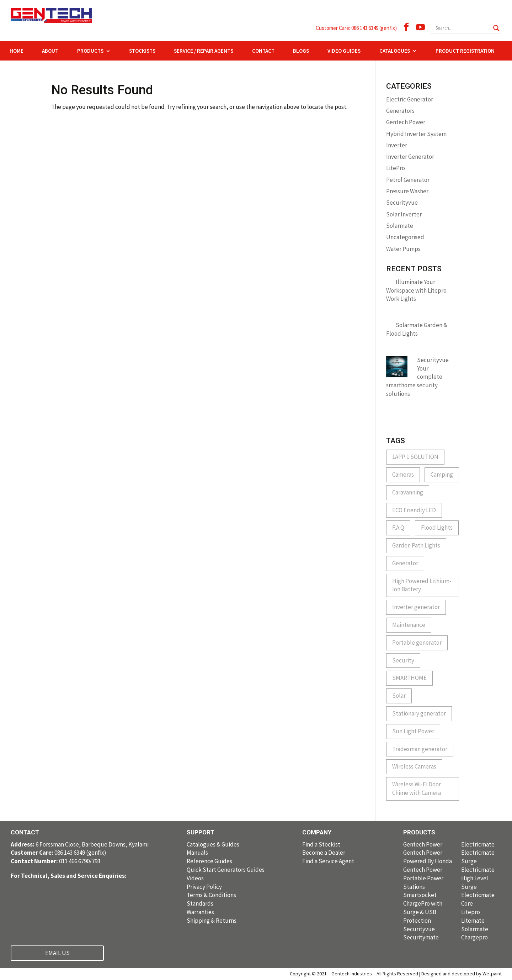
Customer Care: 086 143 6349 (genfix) (356, 28)
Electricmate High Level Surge (478, 878)
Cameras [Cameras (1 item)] (403, 475)
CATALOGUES (395, 51)
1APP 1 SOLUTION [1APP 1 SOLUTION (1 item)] (415, 457)
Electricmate (478, 844)
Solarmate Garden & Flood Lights (417, 329)
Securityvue (402, 203)
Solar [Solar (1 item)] (399, 696)
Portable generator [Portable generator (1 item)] (417, 643)
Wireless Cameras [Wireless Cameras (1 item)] (414, 766)
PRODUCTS (90, 51)
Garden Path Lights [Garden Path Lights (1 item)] (416, 545)
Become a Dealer (324, 853)
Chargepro (474, 937)
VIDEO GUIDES (344, 51)
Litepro (471, 912)
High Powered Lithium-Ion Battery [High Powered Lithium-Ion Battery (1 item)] (422, 585)
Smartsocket (420, 895)
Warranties (200, 912)
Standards (200, 903)
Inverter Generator (410, 157)
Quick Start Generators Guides (226, 870)
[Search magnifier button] (496, 28)
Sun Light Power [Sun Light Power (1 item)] (413, 731)
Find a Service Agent (328, 861)
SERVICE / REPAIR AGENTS (204, 51)
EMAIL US (57, 953)
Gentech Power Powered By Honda (428, 857)
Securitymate (421, 937)
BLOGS (301, 51)
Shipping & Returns (212, 921)
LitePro (396, 168)
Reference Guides (209, 861)
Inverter (397, 145)
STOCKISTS (142, 51)
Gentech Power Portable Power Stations (423, 878)
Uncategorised (405, 237)
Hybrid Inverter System (416, 134)
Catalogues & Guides (213, 844)
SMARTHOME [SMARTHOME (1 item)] (409, 678)
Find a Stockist (321, 844)
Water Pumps (403, 249)
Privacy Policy (204, 887)
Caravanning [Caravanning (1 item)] (408, 492)
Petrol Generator (408, 180)
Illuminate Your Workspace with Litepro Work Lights (416, 290)
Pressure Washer (407, 191)
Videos (195, 878)
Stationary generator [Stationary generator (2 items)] (419, 713)
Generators (400, 111)
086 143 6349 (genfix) (58, 853)
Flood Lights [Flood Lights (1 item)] (437, 528)
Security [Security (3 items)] (403, 660)
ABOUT (50, 51)
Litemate (473, 921)
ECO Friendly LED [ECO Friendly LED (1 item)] (414, 510)
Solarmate (400, 226)
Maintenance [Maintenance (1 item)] (409, 625)
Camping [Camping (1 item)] (442, 475)
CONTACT (263, 51)
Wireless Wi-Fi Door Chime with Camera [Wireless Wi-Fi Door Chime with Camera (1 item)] (417, 788)
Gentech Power (406, 122)
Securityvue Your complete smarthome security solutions (417, 377)
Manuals (197, 853)
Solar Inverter (404, 214)
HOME (17, 51)
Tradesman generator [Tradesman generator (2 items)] (420, 749)
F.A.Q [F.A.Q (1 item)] (398, 528)
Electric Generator (410, 99)
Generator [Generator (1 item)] (405, 563)
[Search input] (463, 28)
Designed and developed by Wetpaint (462, 974)
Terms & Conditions (211, 895)
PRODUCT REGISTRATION (465, 51)
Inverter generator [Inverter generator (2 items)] (416, 607)
